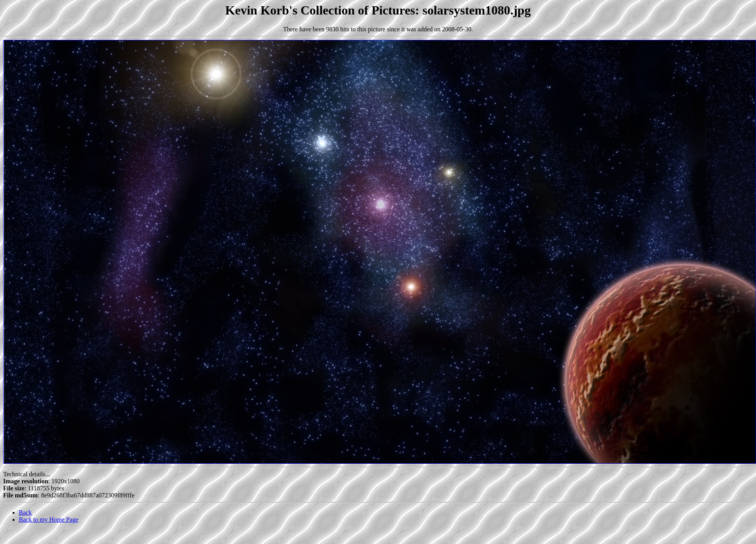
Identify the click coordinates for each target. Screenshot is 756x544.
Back (25, 512)
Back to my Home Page (49, 520)
